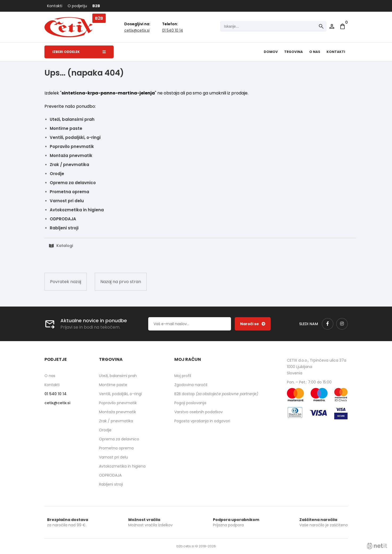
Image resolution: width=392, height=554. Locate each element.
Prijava (332, 26)
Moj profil (183, 376)
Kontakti (55, 6)
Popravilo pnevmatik (72, 146)
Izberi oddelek (79, 52)
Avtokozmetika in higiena (77, 210)
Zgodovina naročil (191, 385)
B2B (96, 6)
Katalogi (65, 246)
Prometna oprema (69, 192)
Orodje (57, 174)
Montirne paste (66, 128)
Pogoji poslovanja (190, 403)
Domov (271, 52)
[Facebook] (328, 324)
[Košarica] (343, 26)
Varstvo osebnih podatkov (199, 412)
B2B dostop (216, 394)
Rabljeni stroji (64, 228)
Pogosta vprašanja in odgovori (202, 421)
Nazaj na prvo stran (121, 282)
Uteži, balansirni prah (72, 119)
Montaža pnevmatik (71, 156)
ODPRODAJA (63, 219)
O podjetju (77, 6)
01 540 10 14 (173, 30)
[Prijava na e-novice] (253, 324)
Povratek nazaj (66, 282)
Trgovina (294, 52)
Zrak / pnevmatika (69, 165)
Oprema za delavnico (73, 183)
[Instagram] (342, 324)
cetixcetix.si (137, 30)
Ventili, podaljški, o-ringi (75, 137)
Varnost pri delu (67, 201)
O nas (315, 52)
